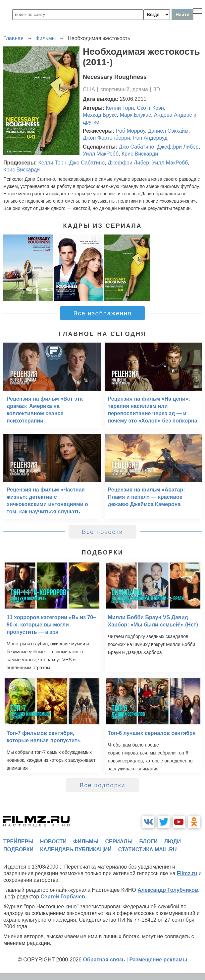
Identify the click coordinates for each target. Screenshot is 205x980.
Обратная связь (104, 960)
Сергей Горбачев (63, 897)
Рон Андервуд (150, 138)
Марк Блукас (135, 115)
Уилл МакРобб (101, 154)
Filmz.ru (187, 873)
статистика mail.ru (148, 849)
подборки (18, 849)
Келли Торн (120, 108)
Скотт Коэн (150, 108)
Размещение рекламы (158, 960)
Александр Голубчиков (168, 890)
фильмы (86, 842)
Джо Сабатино (137, 147)
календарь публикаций (76, 849)
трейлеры (18, 842)
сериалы (119, 842)
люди (173, 842)
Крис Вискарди (140, 154)
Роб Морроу (130, 131)
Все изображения (102, 313)
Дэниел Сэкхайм (168, 131)
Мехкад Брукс (100, 115)
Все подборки (102, 785)
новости (53, 842)
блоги (148, 842)
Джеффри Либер (178, 147)
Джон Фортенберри (106, 138)
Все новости (102, 532)
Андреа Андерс (173, 115)
